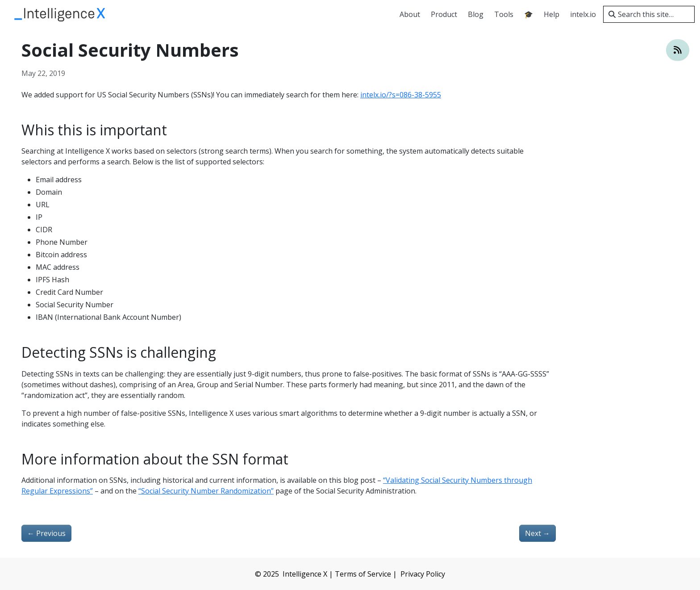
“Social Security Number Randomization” (206, 491)
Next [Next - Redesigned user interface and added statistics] (537, 533)
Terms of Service (363, 574)
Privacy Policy (423, 574)
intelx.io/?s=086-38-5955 (401, 95)
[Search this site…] (649, 14)
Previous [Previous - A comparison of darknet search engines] (46, 533)
